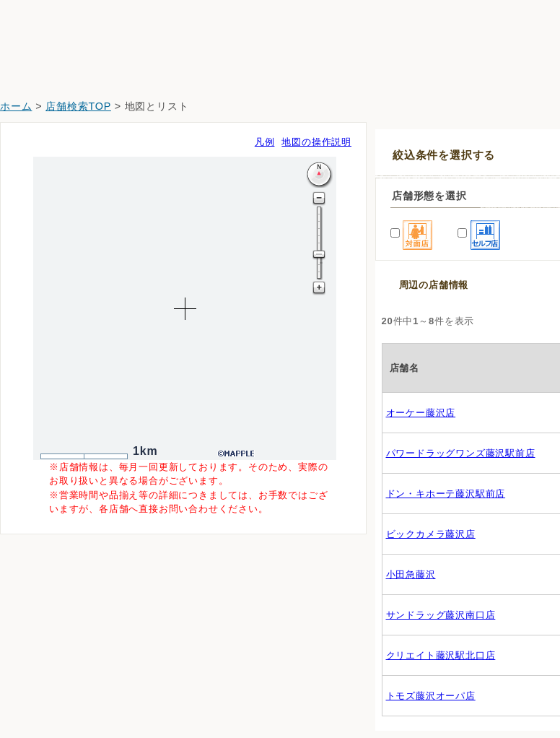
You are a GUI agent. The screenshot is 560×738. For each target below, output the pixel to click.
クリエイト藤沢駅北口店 (441, 655)
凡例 (265, 142)
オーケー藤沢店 (421, 413)
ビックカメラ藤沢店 (431, 534)
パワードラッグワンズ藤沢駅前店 (461, 453)
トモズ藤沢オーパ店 (431, 696)
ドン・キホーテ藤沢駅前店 (446, 494)
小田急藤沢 (411, 574)
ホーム (16, 106)
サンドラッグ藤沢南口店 (441, 615)
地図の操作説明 (316, 142)
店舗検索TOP (78, 106)
